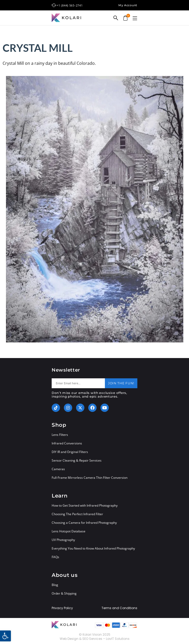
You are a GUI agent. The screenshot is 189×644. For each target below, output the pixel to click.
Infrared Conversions (67, 443)
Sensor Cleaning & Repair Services (77, 460)
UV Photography (63, 540)
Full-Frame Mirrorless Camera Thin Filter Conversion (90, 478)
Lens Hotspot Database (69, 531)
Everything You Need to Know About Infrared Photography (93, 548)
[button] (135, 18)
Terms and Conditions (119, 608)
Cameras (58, 469)
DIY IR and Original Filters (70, 452)
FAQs (55, 557)
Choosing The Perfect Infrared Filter (77, 514)
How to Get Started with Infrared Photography (85, 505)
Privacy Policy (62, 608)
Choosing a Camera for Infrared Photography (84, 523)
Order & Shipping (64, 593)
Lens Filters (60, 435)
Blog (55, 585)
